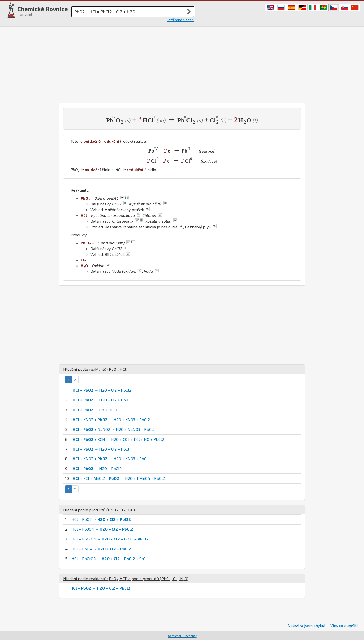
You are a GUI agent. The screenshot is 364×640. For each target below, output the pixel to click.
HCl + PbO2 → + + (101, 519)
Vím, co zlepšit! (344, 625)
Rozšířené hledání (180, 20)
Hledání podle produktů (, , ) (99, 510)
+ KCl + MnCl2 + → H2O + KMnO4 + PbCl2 (119, 478)
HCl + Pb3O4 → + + (102, 529)
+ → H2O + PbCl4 (97, 468)
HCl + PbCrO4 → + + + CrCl (109, 559)
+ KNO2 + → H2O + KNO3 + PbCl (110, 459)
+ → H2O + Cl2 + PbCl (101, 449)
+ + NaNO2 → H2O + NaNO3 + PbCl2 (114, 429)
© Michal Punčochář (182, 636)
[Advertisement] (182, 63)
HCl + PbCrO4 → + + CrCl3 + (110, 539)
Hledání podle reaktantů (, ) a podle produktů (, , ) (126, 578)
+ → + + (100, 588)
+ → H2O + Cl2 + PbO (100, 400)
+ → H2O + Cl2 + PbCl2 (102, 390)
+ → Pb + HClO (95, 410)
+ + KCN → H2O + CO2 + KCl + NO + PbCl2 (118, 439)
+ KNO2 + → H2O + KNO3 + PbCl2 (111, 420)
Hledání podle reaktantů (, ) (95, 369)
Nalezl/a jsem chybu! (307, 625)
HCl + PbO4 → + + (101, 549)
